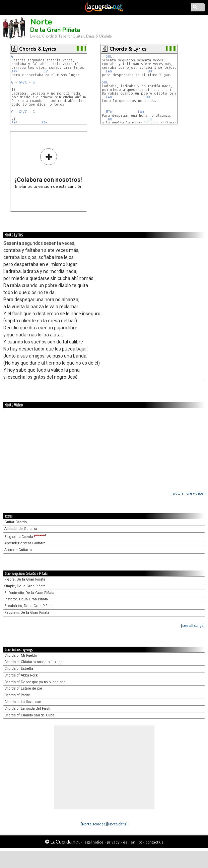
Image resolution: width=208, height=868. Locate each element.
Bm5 (14, 123)
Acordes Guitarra (18, 550)
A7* (14, 71)
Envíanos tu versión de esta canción (49, 168)
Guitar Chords (16, 522)
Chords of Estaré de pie (23, 688)
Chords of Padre (17, 695)
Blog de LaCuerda (25, 537)
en (133, 842)
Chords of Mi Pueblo (21, 656)
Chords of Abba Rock (21, 675)
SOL (109, 57)
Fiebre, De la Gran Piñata (25, 579)
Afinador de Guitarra (21, 529)
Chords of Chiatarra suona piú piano (33, 662)
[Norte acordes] (94, 824)
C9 (46, 71)
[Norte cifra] (117, 824)
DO (150, 71)
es (125, 842)
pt (140, 842)
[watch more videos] (188, 493)
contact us (154, 842)
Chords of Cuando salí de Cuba (29, 715)
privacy (113, 842)
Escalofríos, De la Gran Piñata (28, 606)
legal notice (93, 842)
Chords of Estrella (19, 669)
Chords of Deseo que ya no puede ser (35, 682)
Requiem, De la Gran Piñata (27, 613)
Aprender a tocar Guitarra (25, 543)
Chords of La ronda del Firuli (27, 709)
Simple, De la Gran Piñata (25, 586)
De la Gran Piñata (55, 30)
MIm (109, 112)
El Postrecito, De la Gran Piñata (29, 593)
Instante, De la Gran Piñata (26, 599)
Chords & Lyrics (38, 49)
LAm (109, 71)
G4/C (23, 82)
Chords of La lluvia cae (23, 702)
